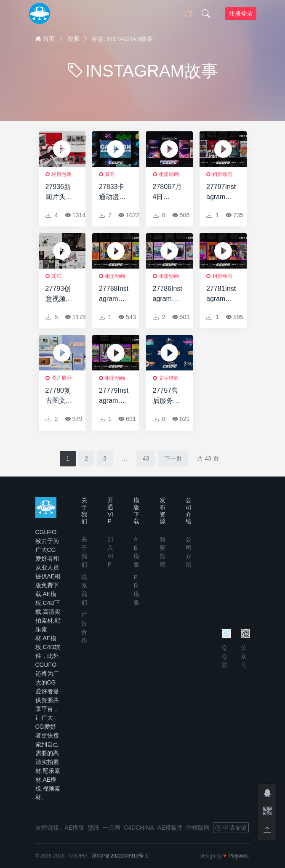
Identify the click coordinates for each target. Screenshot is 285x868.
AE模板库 (170, 828)
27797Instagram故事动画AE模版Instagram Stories (221, 193)
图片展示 (61, 378)
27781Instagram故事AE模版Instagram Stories (221, 294)
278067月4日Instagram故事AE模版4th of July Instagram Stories (168, 193)
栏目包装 (61, 174)
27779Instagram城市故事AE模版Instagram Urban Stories (114, 396)
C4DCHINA (139, 828)
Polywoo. (239, 856)
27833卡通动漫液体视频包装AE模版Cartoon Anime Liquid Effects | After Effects (113, 193)
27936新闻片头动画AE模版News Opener (60, 193)
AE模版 (75, 828)
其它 (110, 174)
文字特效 (169, 378)
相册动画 (169, 174)
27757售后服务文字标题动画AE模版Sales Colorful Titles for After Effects (167, 396)
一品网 (112, 828)
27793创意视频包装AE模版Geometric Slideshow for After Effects (60, 294)
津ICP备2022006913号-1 (120, 856)
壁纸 (93, 828)
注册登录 (241, 13)
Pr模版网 (198, 828)
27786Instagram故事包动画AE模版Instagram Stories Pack (168, 294)
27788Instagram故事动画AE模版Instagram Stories (114, 294)
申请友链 (231, 828)
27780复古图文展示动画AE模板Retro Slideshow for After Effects (60, 396)
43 (146, 458)
